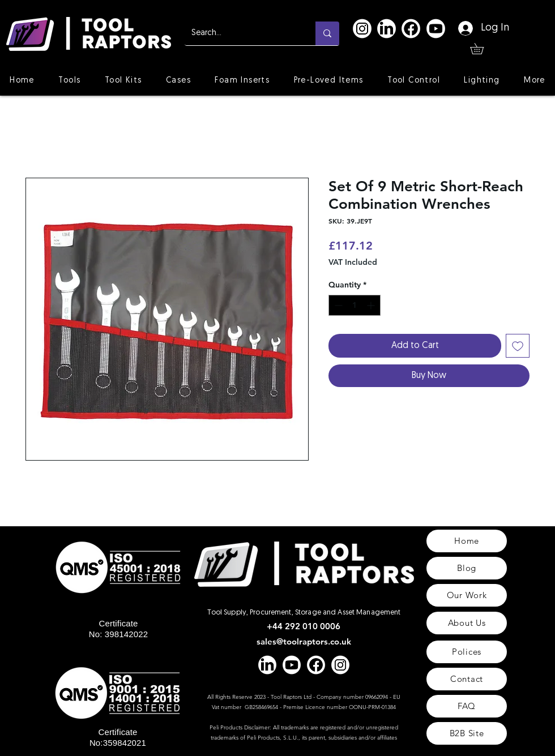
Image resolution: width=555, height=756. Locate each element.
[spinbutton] (355, 305)
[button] (482, 49)
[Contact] (467, 679)
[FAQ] (467, 706)
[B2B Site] (467, 733)
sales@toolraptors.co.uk (304, 641)
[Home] (467, 541)
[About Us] (467, 623)
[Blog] (467, 568)
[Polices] (467, 652)
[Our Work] (467, 595)
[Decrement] (337, 305)
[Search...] (242, 33)
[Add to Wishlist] (518, 346)
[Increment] (372, 305)
